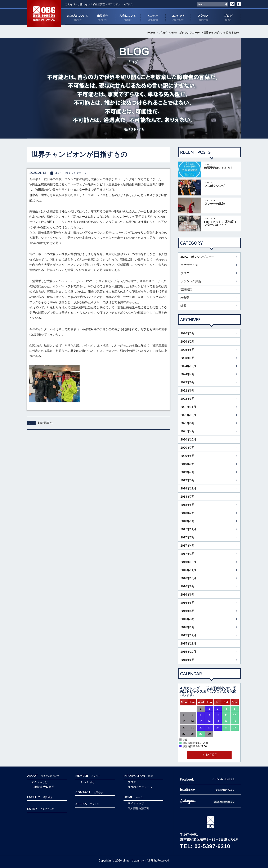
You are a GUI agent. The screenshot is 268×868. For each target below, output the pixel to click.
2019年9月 (187, 464)
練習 (183, 306)
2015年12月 (188, 635)
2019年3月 (187, 480)
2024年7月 (187, 374)
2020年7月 (187, 448)
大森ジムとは (40, 782)
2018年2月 (187, 513)
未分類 (185, 298)
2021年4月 (187, 431)
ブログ (228, 17)
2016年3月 (187, 619)
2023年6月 (187, 382)
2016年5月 (187, 603)
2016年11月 (188, 570)
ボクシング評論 (191, 281)
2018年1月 (187, 521)
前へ (40, 423)
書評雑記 (186, 289)
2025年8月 (187, 350)
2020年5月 (187, 456)
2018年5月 (187, 505)
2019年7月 (187, 472)
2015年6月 (187, 660)
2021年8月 (187, 423)
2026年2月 (187, 342)
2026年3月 (187, 333)
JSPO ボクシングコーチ (185, 33)
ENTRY (128, 17)
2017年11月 (188, 529)
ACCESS (203, 17)
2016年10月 (188, 578)
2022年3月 (187, 399)
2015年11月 (188, 643)
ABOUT (77, 17)
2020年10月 (188, 439)
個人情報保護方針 (139, 808)
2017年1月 (187, 554)
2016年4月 (187, 611)
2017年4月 (187, 546)
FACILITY (103, 17)
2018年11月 (188, 488)
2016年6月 (187, 595)
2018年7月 (187, 497)
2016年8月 (187, 586)
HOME (151, 33)
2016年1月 (187, 627)
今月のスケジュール (140, 787)
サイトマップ (136, 803)
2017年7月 (187, 537)
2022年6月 (187, 390)
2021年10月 (188, 415)
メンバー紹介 (88, 782)
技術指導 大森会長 (43, 787)
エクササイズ (189, 265)
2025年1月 (187, 358)
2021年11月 (188, 407)
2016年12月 (188, 562)
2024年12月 (188, 366)
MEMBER (153, 17)
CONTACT (178, 17)
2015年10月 (188, 652)
